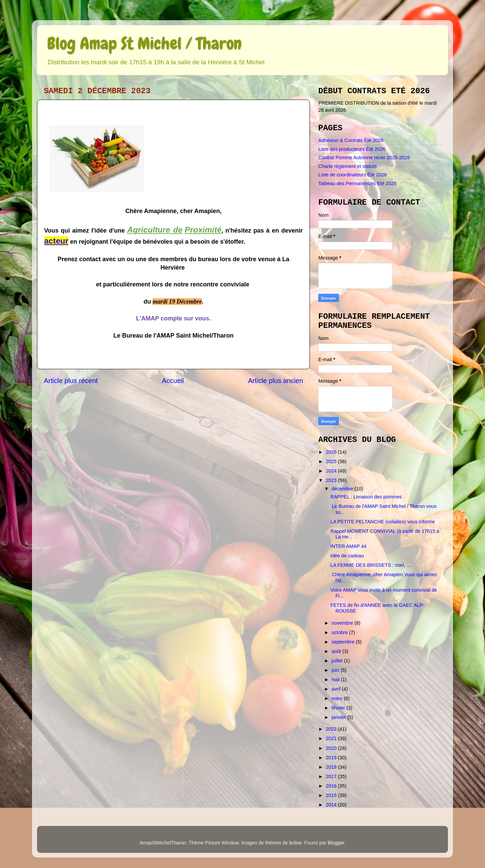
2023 (332, 480)
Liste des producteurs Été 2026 (352, 149)
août (337, 651)
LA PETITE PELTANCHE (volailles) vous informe (383, 522)
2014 (332, 805)
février (339, 708)
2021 (332, 738)
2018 (332, 767)
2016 (332, 786)
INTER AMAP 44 (348, 546)
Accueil (173, 381)
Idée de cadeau (347, 556)
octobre (341, 632)
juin (336, 670)
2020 (332, 748)
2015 (332, 795)
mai (336, 680)
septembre (344, 642)
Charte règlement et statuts (348, 166)
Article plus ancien (276, 381)
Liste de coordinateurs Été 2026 (352, 175)
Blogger (336, 843)
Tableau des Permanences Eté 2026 (357, 183)
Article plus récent (71, 381)
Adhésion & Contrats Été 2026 (351, 140)
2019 (332, 758)
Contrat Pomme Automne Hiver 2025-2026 (364, 158)
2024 (332, 471)
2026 (332, 452)
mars (338, 698)
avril (337, 689)
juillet (338, 661)
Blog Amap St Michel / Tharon (144, 43)
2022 (332, 729)
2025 (332, 461)
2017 (332, 776)
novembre (343, 623)
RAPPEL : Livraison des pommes (366, 497)
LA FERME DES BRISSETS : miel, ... (370, 565)
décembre (343, 489)
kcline (296, 843)
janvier (339, 717)
